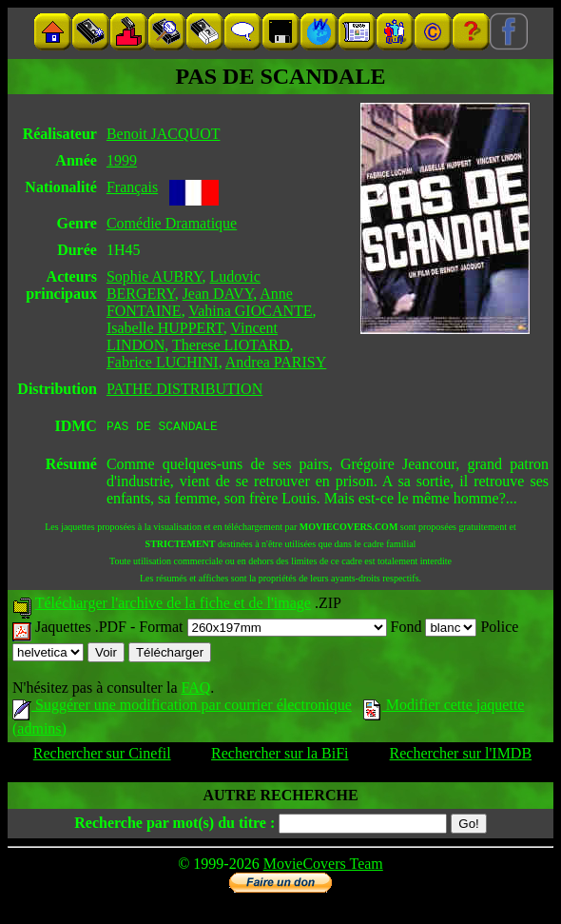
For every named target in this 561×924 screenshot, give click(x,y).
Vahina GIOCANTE (250, 311)
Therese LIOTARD (231, 345)
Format (262, 629)
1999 (122, 160)
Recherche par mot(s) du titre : (174, 826)
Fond (434, 629)
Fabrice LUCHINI (163, 362)
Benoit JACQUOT (164, 134)
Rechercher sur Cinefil (102, 756)
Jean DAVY (218, 294)
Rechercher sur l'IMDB (461, 756)
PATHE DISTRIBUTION (184, 389)
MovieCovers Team (323, 866)
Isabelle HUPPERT (165, 328)
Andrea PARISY (276, 362)
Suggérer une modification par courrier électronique (182, 708)
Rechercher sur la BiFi (280, 756)
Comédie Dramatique (172, 223)
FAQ (195, 690)
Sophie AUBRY (155, 276)
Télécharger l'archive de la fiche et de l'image (173, 606)
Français (132, 187)
